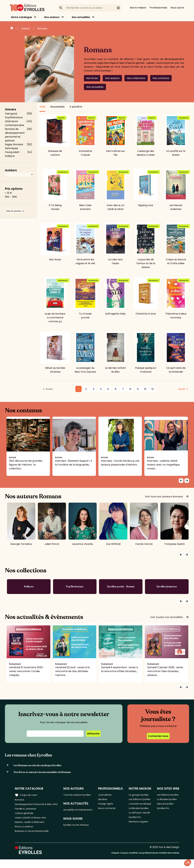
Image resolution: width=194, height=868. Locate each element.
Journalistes (107, 795)
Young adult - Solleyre (13, 154)
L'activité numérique (136, 811)
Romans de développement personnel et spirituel (15, 135)
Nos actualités (81, 17)
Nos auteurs (52, 17)
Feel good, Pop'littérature (14, 116)
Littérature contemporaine (14, 123)
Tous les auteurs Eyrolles (79, 795)
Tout (42, 107)
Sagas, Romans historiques (14, 146)
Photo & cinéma (25, 834)
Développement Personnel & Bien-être (32, 807)
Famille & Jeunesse (26, 814)
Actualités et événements (72, 813)
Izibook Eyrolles (166, 809)
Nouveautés (57, 107)
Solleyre (29, 587)
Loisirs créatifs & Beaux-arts (32, 824)
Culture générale (25, 819)
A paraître (76, 107)
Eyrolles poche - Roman (121, 587)
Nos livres (92, 78)
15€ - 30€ (11, 197)
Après (182, 389)
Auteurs (11, 170)
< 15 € (8, 193)
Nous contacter (109, 810)
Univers (25, 29)
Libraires (104, 800)
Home (12, 28)
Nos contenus (161, 78)
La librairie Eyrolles (140, 818)
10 (145, 389)
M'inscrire (93, 734)
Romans (42, 29)
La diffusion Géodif (140, 823)
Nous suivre (177, 8)
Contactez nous (158, 736)
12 (153, 389)
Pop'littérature (75, 587)
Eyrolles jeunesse (167, 587)
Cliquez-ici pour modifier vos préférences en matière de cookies (145, 861)
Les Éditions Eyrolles (136, 802)
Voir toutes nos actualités (170, 617)
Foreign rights (108, 805)
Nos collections (136, 78)
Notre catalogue (22, 17)
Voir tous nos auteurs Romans (167, 496)
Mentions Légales (139, 833)
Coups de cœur (27, 795)
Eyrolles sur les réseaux (79, 830)
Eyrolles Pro (136, 828)
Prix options (14, 189)
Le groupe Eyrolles (140, 795)
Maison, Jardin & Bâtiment (31, 829)
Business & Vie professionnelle (33, 839)
